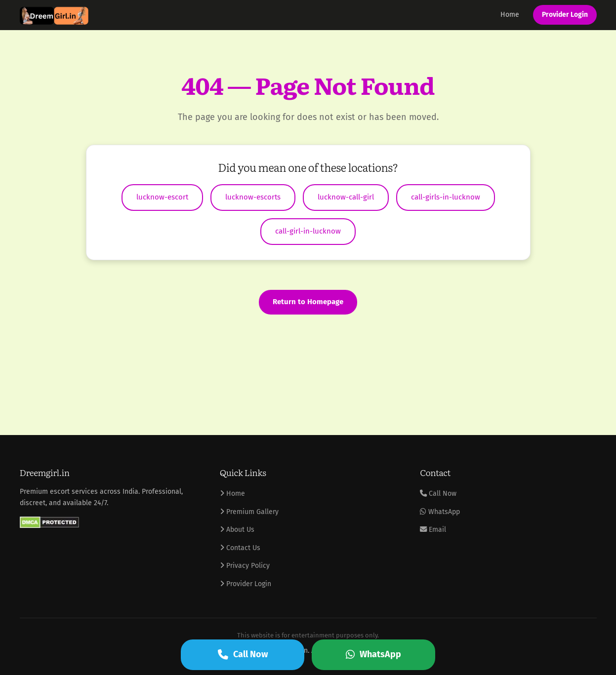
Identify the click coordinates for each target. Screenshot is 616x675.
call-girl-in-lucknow (308, 231)
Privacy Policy (245, 566)
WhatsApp (440, 512)
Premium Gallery (249, 512)
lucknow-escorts (253, 197)
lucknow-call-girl (346, 197)
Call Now (438, 494)
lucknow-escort (162, 197)
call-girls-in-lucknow (446, 197)
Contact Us (240, 548)
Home (510, 15)
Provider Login (565, 15)
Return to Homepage (308, 302)
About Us (237, 530)
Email (433, 530)
